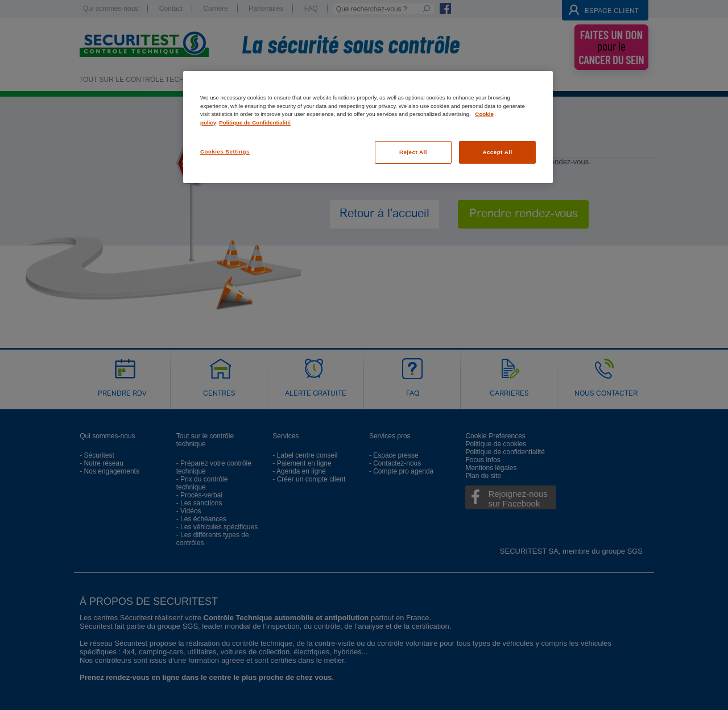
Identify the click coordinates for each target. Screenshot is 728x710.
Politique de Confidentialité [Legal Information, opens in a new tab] (255, 123)
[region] (368, 127)
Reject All (413, 152)
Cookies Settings (225, 151)
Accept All (497, 152)
